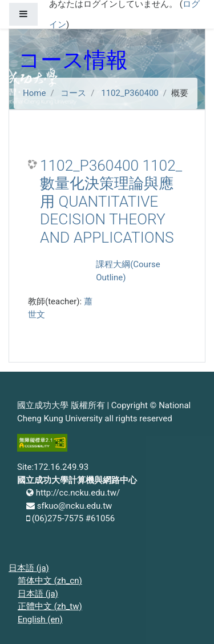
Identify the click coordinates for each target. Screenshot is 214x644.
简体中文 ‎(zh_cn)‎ (50, 581)
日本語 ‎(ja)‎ (29, 568)
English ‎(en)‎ (40, 619)
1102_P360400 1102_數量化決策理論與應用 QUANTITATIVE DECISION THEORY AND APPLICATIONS (111, 202)
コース (73, 93)
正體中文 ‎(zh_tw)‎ (50, 606)
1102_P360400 (130, 93)
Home (34, 93)
